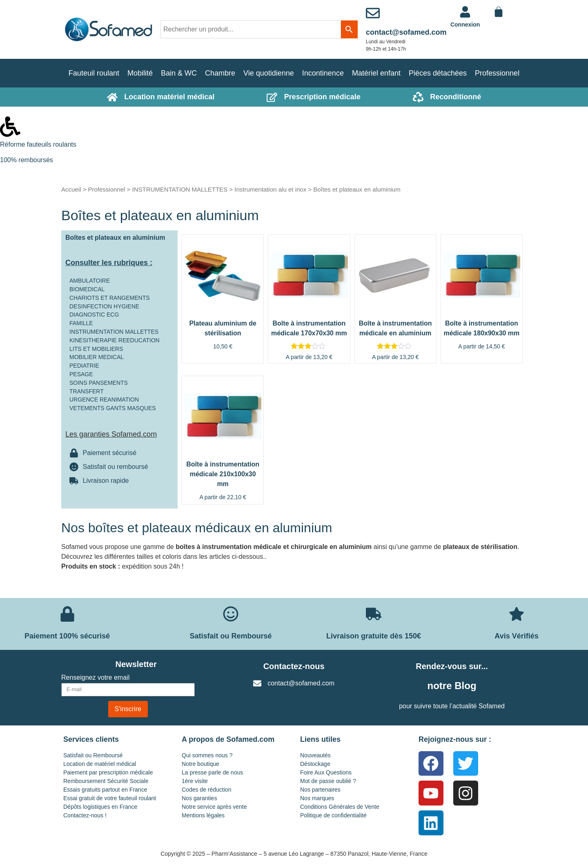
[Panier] (499, 12)
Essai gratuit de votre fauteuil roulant (110, 798)
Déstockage (315, 764)
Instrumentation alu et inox (270, 189)
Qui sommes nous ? (207, 755)
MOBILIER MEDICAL (97, 357)
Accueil (71, 189)
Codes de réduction (206, 790)
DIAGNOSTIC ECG (94, 315)
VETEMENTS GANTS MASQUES (113, 408)
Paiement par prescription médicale (108, 772)
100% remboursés (27, 160)
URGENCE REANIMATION (104, 399)
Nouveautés (315, 755)
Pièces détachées (438, 73)
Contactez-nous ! (85, 815)
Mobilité (140, 73)
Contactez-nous (294, 666)
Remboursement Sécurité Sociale (106, 781)
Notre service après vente (214, 807)
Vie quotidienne (269, 73)
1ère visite (195, 781)
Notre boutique (200, 764)
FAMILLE (81, 323)
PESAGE (81, 374)
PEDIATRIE (84, 366)
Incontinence (323, 73)
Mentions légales (203, 815)
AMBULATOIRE (90, 281)
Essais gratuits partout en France (105, 790)
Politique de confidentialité (333, 815)
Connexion (465, 25)
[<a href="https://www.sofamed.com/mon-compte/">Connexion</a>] (465, 12)
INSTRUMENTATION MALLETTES (180, 189)
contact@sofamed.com (406, 32)
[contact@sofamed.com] (373, 13)
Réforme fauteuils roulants (38, 144)
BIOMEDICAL (87, 289)
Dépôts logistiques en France (100, 807)
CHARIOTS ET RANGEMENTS (110, 298)
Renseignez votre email (95, 678)
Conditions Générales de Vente (340, 807)
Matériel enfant (376, 73)
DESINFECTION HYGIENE (104, 306)
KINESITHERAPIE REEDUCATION (115, 340)
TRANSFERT (87, 391)
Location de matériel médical (100, 764)
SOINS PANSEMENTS (99, 383)
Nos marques (317, 798)
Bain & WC (179, 73)
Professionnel (497, 73)
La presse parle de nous (212, 772)
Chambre (220, 73)
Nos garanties (199, 798)
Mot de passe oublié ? (328, 781)
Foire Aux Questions (326, 772)
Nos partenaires (320, 790)
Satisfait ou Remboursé (93, 755)
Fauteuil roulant (94, 73)
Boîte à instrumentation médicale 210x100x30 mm (223, 474)
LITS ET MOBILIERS (96, 349)
